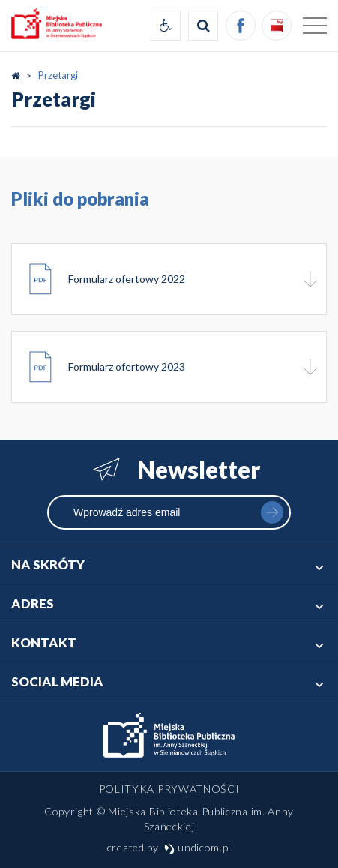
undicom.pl (198, 847)
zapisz (272, 512)
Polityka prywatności (169, 789)
